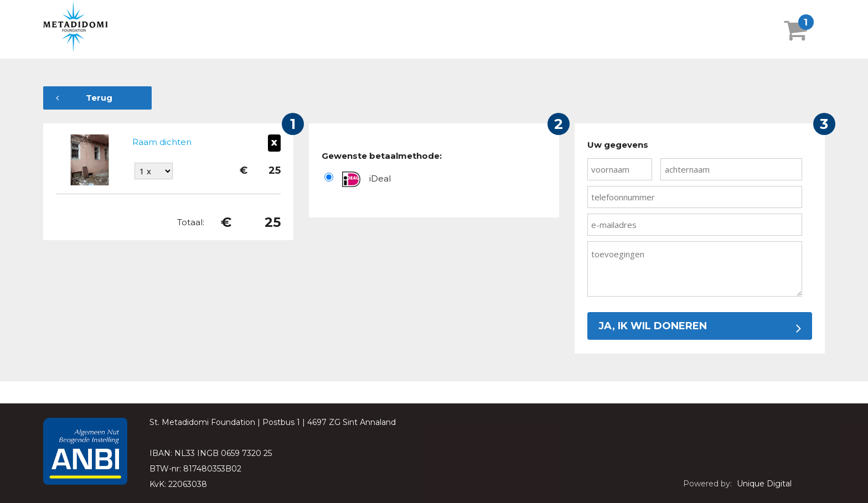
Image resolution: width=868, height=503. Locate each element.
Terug (84, 98)
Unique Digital (764, 484)
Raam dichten (162, 142)
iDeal (380, 178)
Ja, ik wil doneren (700, 325)
